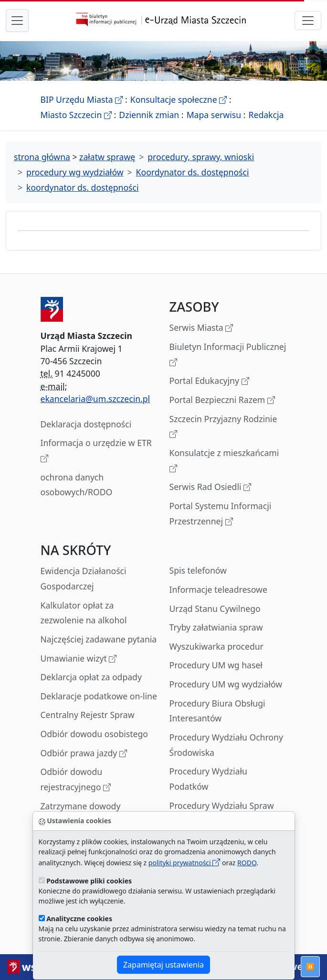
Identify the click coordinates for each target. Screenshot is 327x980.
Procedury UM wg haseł (216, 665)
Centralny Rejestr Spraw (88, 715)
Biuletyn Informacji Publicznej (228, 355)
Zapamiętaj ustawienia (163, 965)
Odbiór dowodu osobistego (95, 734)
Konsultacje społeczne (179, 99)
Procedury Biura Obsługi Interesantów (217, 711)
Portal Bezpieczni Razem (222, 400)
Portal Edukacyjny (209, 381)
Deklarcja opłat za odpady (91, 677)
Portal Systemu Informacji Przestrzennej (221, 514)
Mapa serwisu (214, 115)
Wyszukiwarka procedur (216, 646)
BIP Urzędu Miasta (82, 99)
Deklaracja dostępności (86, 424)
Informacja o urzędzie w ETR (96, 451)
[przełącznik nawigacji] (308, 21)
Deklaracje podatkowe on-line (99, 696)
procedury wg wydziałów (75, 172)
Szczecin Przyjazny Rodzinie (223, 427)
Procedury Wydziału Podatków (208, 779)
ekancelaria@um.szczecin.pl (95, 399)
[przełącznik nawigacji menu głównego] (17, 21)
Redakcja (266, 115)
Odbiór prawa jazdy (84, 754)
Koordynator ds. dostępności (193, 172)
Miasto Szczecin (76, 115)
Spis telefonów (198, 570)
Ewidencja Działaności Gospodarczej (84, 578)
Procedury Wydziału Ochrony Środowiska (226, 745)
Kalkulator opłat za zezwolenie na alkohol (84, 613)
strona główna (42, 157)
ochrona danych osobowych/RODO (77, 485)
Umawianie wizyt (79, 659)
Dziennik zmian (149, 115)
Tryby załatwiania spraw (216, 627)
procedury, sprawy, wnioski (201, 157)
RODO (247, 863)
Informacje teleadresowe (218, 589)
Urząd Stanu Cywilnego (215, 609)
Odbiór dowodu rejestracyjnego (76, 780)
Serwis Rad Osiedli (211, 487)
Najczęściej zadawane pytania (99, 639)
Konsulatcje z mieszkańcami (224, 461)
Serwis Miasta (201, 328)
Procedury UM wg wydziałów (226, 684)
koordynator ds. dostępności (82, 187)
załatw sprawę (107, 157)
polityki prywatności (184, 863)
